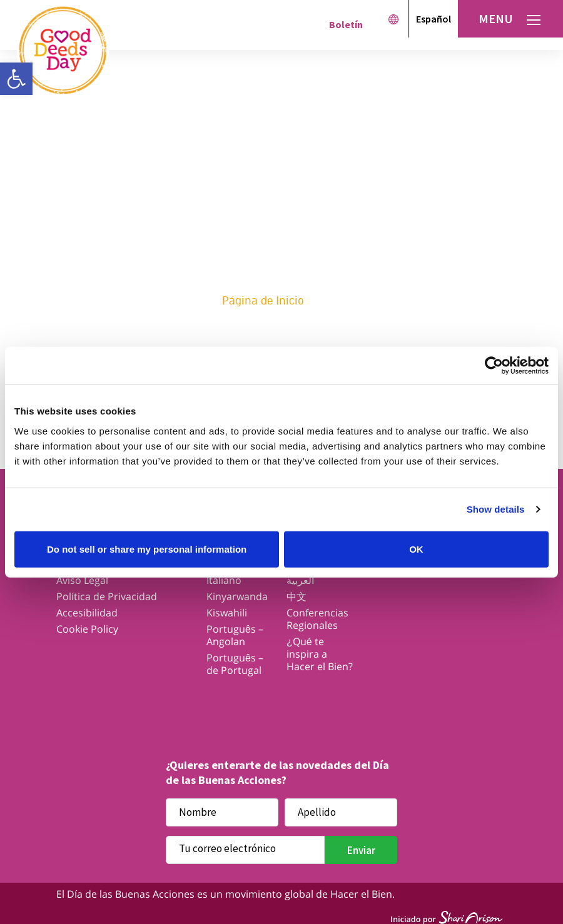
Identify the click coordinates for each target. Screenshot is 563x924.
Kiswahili (227, 613)
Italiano (224, 580)
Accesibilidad (87, 613)
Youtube (331, 702)
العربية (300, 580)
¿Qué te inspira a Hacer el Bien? (320, 654)
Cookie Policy (87, 629)
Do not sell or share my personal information (147, 549)
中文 (297, 596)
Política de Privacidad (107, 596)
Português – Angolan (235, 635)
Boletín (346, 24)
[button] (16, 79)
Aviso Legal (82, 580)
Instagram (282, 702)
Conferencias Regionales (317, 619)
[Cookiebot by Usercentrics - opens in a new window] (494, 366)
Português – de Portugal (235, 664)
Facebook (184, 702)
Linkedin (379, 702)
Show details (496, 509)
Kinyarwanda (237, 596)
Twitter (233, 702)
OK (416, 549)
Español (434, 19)
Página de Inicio (263, 301)
